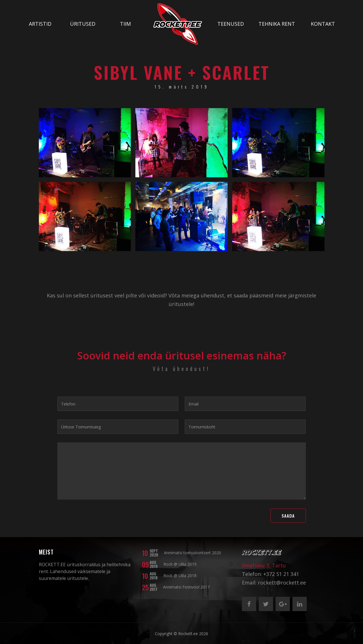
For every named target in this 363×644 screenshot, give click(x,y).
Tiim (125, 24)
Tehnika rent (277, 24)
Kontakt (323, 24)
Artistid (40, 24)
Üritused (83, 24)
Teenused (231, 24)
